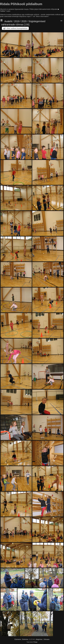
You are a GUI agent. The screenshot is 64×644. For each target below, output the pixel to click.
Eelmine (25, 639)
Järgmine (39, 639)
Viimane (47, 639)
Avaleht (8, 21)
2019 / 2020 (20, 21)
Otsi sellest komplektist (17, 28)
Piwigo (35, 642)
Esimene (18, 639)
